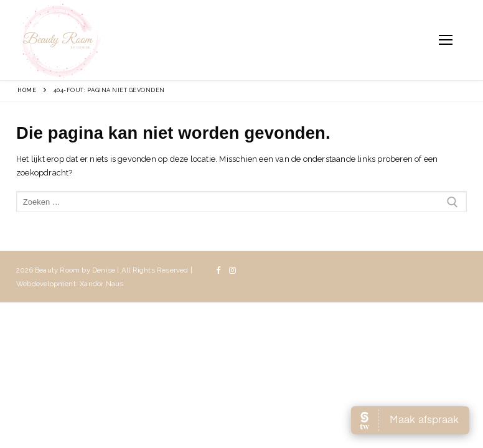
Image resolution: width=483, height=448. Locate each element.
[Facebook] (218, 270)
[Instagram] (232, 270)
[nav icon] (446, 40)
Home (27, 90)
